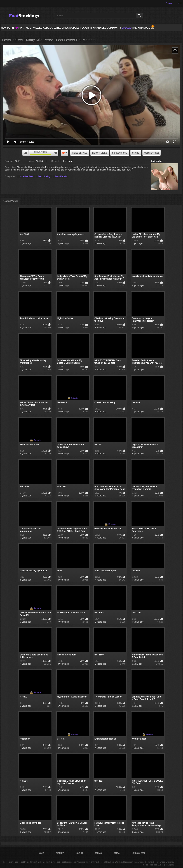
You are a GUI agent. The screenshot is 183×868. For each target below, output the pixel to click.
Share (136, 153)
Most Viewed (34, 28)
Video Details (80, 153)
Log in (179, 3)
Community (114, 28)
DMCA (117, 853)
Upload (127, 28)
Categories (61, 28)
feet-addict (157, 161)
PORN (20, 28)
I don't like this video (55, 153)
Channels (100, 28)
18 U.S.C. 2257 (138, 853)
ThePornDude (141, 28)
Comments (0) (152, 153)
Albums (48, 28)
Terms (98, 853)
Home (41, 853)
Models (74, 28)
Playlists (86, 28)
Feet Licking (44, 176)
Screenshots (120, 153)
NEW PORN (8, 28)
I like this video (25, 153)
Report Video (100, 153)
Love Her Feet (26, 176)
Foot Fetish (61, 176)
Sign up (169, 3)
